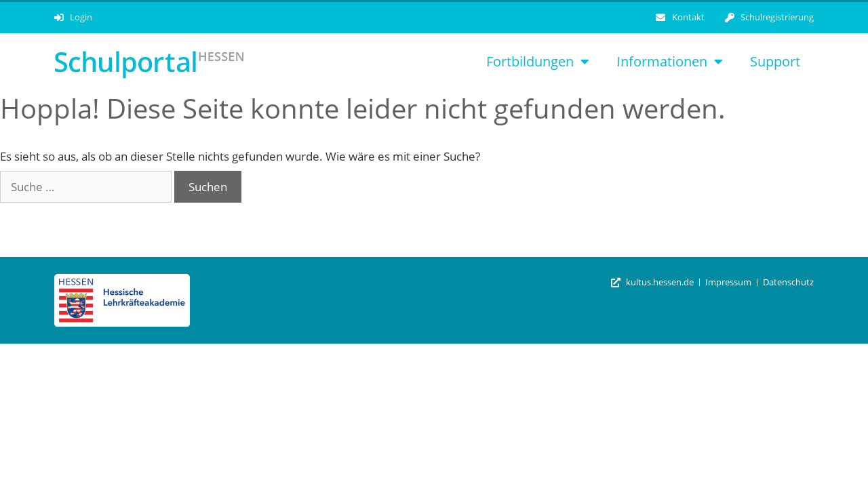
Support (775, 61)
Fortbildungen (538, 62)
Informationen (670, 62)
